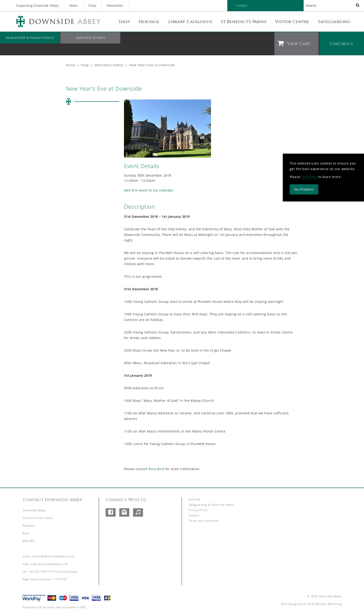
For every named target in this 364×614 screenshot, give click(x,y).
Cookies (194, 515)
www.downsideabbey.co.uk (49, 564)
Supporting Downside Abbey (37, 5)
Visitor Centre (292, 22)
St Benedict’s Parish (244, 22)
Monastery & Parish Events (30, 38)
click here (309, 177)
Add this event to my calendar (149, 190)
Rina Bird (156, 469)
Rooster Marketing (329, 604)
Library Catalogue (190, 22)
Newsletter (115, 5)
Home (71, 65)
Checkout (342, 44)
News (74, 5)
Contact (242, 5)
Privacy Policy (198, 510)
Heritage (149, 22)
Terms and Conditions (204, 521)
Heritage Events (90, 38)
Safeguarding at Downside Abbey (211, 505)
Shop (92, 5)
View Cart (299, 44)
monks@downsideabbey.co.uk (53, 556)
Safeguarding (334, 22)
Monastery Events (109, 65)
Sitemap (194, 499)
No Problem (304, 189)
